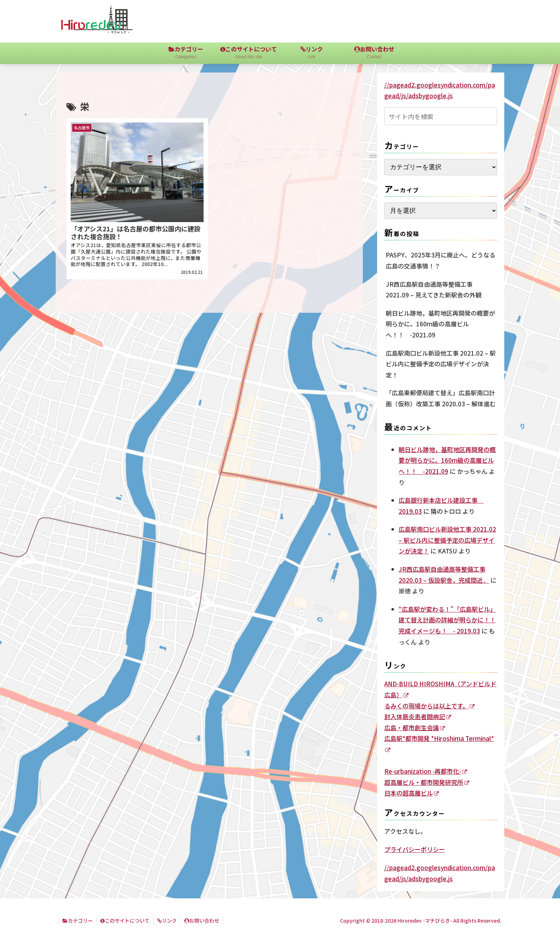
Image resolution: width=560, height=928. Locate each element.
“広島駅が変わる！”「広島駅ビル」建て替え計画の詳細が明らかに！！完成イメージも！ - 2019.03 (447, 620)
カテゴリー (78, 921)
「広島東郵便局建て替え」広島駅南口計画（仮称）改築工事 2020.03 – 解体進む (441, 398)
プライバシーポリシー (415, 849)
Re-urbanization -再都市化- (426, 771)
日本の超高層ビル (412, 793)
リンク (167, 921)
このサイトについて (125, 921)
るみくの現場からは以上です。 (429, 706)
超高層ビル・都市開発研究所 (427, 782)
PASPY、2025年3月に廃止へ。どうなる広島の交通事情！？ (441, 260)
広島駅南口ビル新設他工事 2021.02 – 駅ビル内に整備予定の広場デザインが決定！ (441, 364)
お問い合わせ (202, 921)
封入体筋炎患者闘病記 (418, 716)
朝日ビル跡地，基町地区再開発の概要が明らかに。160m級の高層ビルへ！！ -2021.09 (440, 324)
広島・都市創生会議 (415, 728)
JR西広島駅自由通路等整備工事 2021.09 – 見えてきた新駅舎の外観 (434, 290)
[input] (441, 116)
